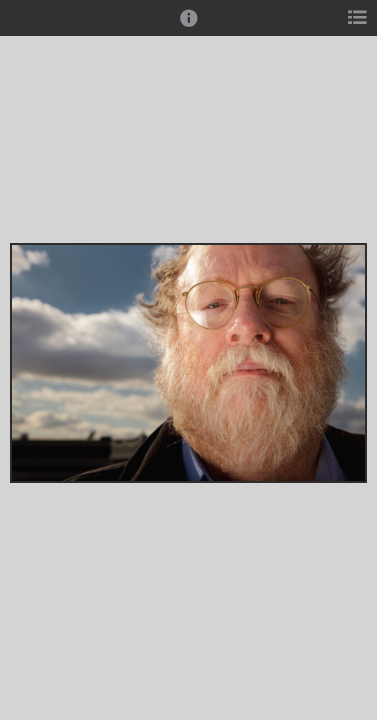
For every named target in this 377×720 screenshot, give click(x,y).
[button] (189, 27)
